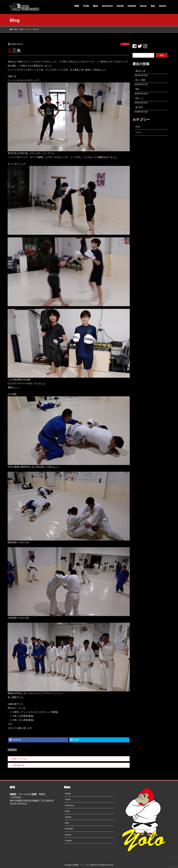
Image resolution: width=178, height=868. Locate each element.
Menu (67, 811)
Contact (68, 841)
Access (68, 835)
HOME (68, 794)
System (68, 817)
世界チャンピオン (20, 759)
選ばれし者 (140, 71)
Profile (68, 799)
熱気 (137, 89)
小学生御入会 (18, 765)
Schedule (69, 829)
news (138, 127)
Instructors (69, 805)
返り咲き (139, 107)
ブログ (125, 44)
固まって (139, 98)
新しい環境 (140, 80)
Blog (67, 823)
